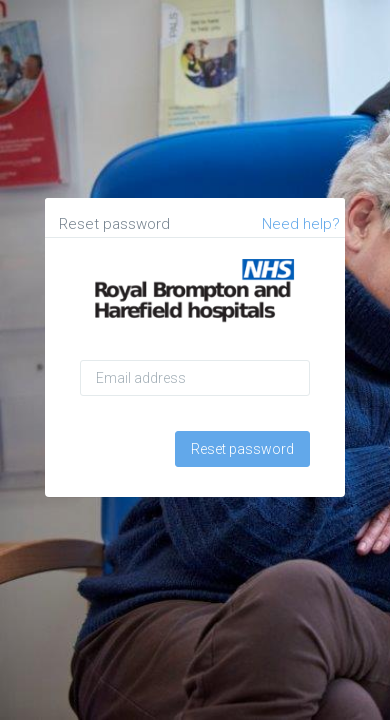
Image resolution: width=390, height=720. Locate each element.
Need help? (301, 224)
